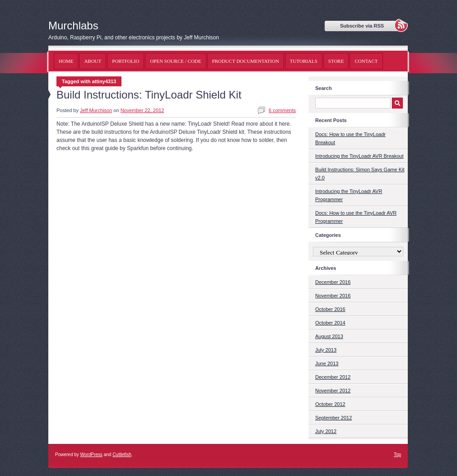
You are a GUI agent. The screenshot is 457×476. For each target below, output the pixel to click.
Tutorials (304, 61)
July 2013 (326, 350)
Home (66, 61)
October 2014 (330, 323)
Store (336, 61)
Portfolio (126, 61)
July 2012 (326, 431)
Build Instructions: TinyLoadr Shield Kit (149, 95)
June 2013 (327, 363)
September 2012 (333, 418)
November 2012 (333, 391)
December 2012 (333, 377)
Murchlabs (73, 26)
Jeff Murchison (96, 110)
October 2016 (330, 309)
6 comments (282, 110)
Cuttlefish (122, 455)
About (93, 61)
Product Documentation (246, 61)
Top (397, 455)
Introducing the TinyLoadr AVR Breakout (359, 156)
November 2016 (333, 296)
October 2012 (330, 404)
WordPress (91, 455)
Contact (366, 61)
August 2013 (329, 336)
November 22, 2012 (142, 110)
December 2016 (333, 282)
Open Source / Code (175, 61)
